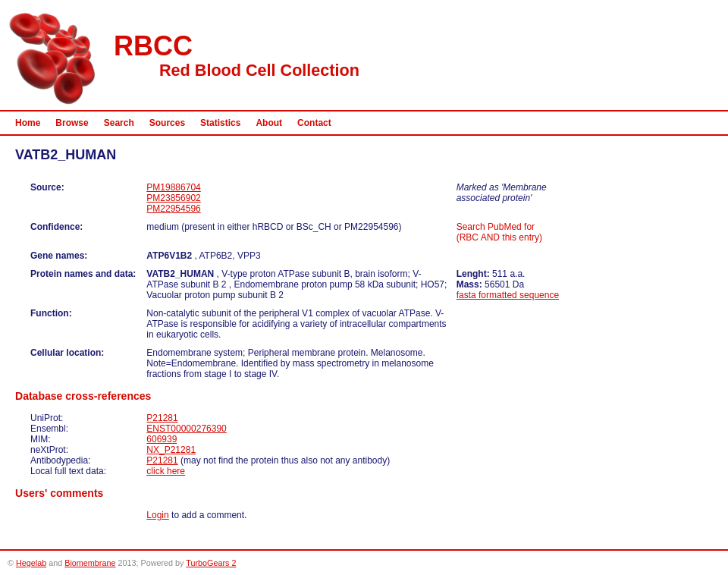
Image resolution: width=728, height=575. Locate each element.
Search (119, 123)
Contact (314, 123)
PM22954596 (173, 209)
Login (157, 515)
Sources (167, 123)
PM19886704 (173, 187)
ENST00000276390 (186, 429)
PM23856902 (173, 198)
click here (166, 471)
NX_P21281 (171, 450)
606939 (162, 439)
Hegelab (31, 563)
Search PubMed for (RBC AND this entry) (499, 232)
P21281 (162, 418)
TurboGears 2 (211, 563)
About (269, 123)
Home (28, 123)
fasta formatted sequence (508, 295)
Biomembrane (90, 563)
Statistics (220, 123)
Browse (72, 123)
